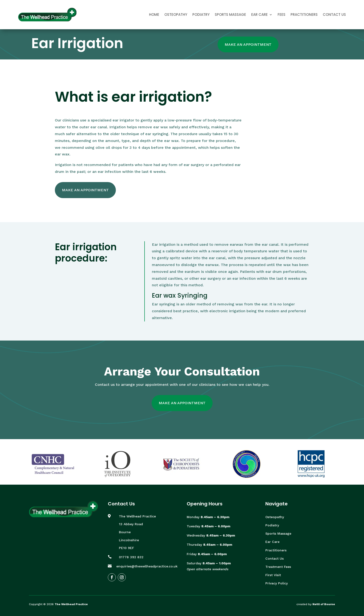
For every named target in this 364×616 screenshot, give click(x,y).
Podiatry (201, 15)
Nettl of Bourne (324, 604)
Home (154, 15)
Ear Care (259, 15)
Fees (281, 15)
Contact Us (334, 15)
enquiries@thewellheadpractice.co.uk (147, 566)
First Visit (273, 575)
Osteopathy (176, 15)
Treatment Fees (278, 567)
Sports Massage (230, 15)
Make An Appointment (248, 44)
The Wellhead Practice (71, 604)
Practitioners (304, 15)
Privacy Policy (277, 583)
